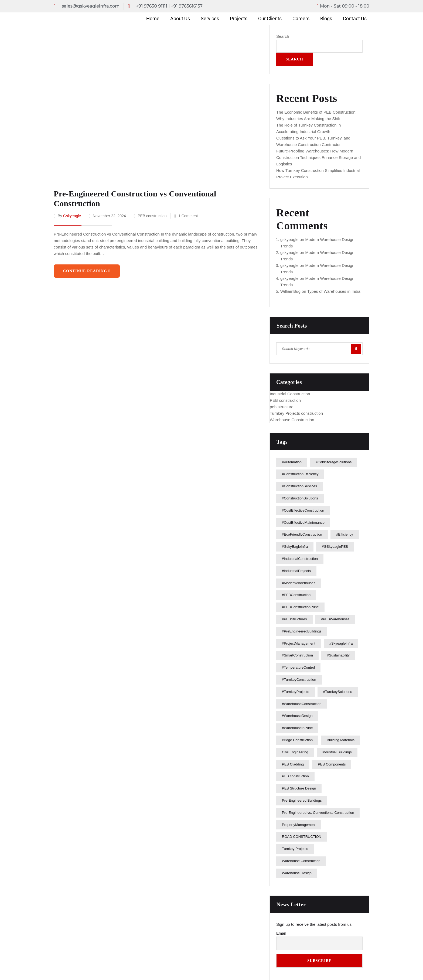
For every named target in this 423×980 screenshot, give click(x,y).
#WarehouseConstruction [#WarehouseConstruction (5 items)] (302, 704)
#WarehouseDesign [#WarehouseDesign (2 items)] (297, 716)
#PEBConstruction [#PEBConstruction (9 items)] (296, 595)
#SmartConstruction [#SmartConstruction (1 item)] (297, 655)
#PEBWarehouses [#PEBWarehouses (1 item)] (335, 619)
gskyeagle (72, 216)
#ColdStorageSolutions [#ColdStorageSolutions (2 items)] (334, 462)
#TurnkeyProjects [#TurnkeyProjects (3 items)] (296, 692)
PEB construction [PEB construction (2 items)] (295, 776)
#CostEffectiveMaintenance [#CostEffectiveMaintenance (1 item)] (303, 523)
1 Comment (188, 216)
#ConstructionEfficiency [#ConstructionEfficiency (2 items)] (300, 474)
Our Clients (270, 18)
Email (281, 933)
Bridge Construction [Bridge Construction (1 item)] (297, 740)
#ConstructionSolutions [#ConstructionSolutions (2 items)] (300, 498)
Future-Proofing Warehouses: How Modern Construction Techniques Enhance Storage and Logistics (318, 157)
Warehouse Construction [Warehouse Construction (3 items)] (301, 861)
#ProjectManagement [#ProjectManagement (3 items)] (299, 643)
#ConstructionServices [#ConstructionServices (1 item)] (299, 486)
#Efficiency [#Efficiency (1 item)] (345, 534)
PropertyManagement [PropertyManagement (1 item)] (299, 825)
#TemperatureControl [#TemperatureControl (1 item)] (298, 667)
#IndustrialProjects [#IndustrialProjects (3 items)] (296, 571)
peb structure (282, 407)
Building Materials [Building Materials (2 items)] (341, 740)
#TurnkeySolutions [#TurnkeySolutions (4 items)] (338, 692)
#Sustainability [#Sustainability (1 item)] (338, 655)
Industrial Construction (290, 394)
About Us (180, 18)
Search (283, 36)
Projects (239, 18)
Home (153, 18)
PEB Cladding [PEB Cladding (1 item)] (293, 764)
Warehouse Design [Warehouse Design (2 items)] (297, 873)
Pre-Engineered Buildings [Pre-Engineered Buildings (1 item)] (302, 800)
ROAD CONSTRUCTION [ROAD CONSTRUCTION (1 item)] (302, 837)
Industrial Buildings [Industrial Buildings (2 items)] (337, 752)
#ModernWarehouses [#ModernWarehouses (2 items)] (299, 583)
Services (210, 18)
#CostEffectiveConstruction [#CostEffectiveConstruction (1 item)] (303, 510)
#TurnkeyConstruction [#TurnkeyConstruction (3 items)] (299, 680)
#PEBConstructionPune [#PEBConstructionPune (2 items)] (300, 607)
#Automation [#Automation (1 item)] (292, 462)
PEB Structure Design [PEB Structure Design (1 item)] (299, 788)
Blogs (326, 18)
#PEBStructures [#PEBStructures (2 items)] (294, 619)
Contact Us (355, 18)
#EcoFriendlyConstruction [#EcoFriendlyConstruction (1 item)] (302, 534)
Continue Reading (87, 271)
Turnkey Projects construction (296, 413)
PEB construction (152, 216)
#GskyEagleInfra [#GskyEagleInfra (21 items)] (295, 547)
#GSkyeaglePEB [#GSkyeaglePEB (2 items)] (335, 547)
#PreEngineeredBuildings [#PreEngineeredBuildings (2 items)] (302, 631)
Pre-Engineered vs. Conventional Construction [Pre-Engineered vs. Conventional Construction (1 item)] (318, 813)
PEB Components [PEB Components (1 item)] (332, 764)
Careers (301, 18)
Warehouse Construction (292, 420)
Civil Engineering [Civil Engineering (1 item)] (295, 752)
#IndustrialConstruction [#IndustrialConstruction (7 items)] (300, 559)
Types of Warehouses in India (334, 291)
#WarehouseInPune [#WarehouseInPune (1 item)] (297, 728)
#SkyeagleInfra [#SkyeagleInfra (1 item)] (341, 643)
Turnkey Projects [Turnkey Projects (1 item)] (295, 849)
